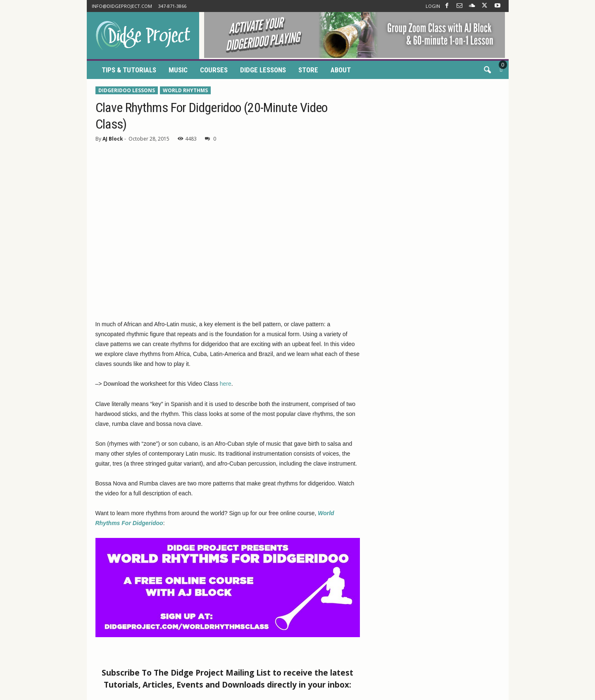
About (341, 70)
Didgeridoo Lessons (127, 90)
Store (308, 70)
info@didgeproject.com (122, 6)
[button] (487, 70)
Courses (214, 70)
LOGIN (433, 6)
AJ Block (113, 139)
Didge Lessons (263, 70)
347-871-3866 (172, 6)
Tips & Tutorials (129, 70)
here (226, 384)
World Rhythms (185, 90)
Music (178, 70)
